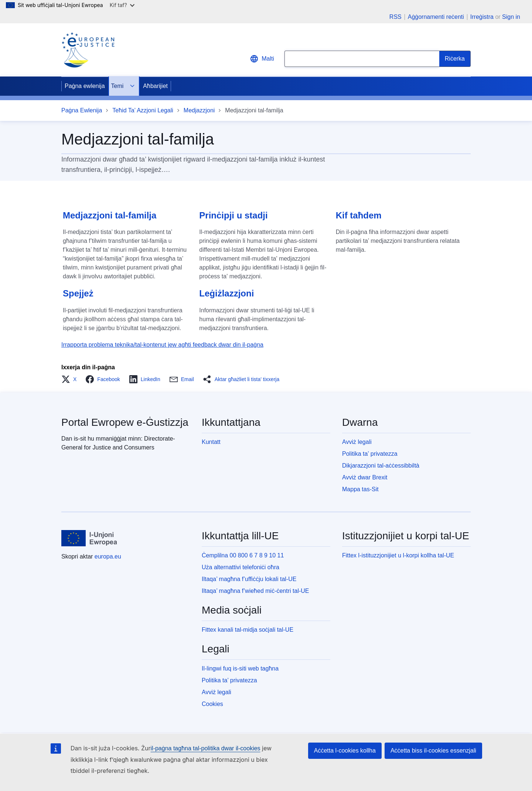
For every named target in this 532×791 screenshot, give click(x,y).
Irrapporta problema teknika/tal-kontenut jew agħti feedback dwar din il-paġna (162, 345)
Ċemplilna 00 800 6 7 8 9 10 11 (243, 555)
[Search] (455, 59)
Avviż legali (357, 442)
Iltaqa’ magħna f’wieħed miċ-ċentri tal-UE (255, 591)
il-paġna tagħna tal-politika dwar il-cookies (206, 748)
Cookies (212, 704)
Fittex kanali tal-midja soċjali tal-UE (248, 630)
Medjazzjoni (199, 110)
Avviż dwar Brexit (365, 477)
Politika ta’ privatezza (370, 454)
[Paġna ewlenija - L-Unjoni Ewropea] (89, 538)
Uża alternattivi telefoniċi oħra (241, 567)
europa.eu (108, 556)
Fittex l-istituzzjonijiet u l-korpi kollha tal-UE (398, 555)
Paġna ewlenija (85, 86)
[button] (71, 379)
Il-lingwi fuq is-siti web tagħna (240, 668)
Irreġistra (482, 17)
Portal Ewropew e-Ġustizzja (125, 422)
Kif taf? (122, 5)
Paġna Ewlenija (82, 110)
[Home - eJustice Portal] (88, 50)
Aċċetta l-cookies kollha (345, 751)
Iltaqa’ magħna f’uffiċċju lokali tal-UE (249, 579)
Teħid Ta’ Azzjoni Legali (143, 110)
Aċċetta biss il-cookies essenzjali (433, 751)
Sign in (511, 17)
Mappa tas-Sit (360, 489)
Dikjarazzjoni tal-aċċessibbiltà (381, 466)
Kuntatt (211, 442)
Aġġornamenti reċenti (436, 17)
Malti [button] (262, 59)
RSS (395, 17)
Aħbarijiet (155, 86)
